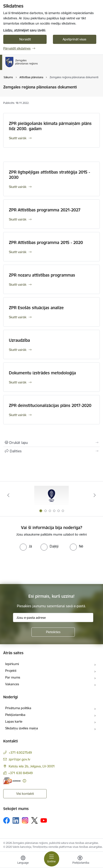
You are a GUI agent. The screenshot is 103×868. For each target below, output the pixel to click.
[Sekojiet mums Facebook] (7, 820)
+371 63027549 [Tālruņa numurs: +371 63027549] (20, 753)
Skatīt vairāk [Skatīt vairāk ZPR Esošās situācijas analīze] (18, 317)
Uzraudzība (19, 340)
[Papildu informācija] (24, 781)
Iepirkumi (12, 664)
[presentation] (36, 567)
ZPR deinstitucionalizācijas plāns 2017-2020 (50, 405)
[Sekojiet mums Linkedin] (16, 820)
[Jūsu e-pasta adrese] (53, 617)
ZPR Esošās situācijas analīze (36, 308)
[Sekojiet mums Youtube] (44, 820)
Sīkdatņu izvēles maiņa (22, 728)
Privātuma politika (18, 708)
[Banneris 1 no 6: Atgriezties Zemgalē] (52, 495)
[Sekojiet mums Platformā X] (34, 820)
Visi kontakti (25, 794)
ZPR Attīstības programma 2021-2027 (45, 210)
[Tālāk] (95, 495)
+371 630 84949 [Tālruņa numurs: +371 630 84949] (20, 773)
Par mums (13, 677)
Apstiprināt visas (74, 39)
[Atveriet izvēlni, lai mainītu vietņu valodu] (23, 860)
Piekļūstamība (15, 715)
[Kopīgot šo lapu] (51, 451)
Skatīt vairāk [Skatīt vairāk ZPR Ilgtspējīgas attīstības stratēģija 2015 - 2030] (18, 187)
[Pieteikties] (53, 632)
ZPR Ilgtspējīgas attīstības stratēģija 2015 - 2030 (49, 175)
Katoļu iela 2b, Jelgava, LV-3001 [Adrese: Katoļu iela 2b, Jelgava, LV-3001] (32, 766)
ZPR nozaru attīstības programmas (42, 275)
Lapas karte (14, 721)
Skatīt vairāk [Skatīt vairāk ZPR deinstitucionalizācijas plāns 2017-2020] (18, 415)
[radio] (26, 546)
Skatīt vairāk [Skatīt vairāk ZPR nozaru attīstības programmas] (18, 285)
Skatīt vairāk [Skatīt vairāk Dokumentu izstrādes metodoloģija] (18, 382)
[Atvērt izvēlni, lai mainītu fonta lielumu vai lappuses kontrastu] (80, 860)
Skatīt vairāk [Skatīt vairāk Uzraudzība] (18, 350)
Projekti (11, 671)
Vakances (12, 684)
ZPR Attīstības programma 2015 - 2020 (46, 242)
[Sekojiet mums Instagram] (25, 820)
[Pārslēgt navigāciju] (52, 859)
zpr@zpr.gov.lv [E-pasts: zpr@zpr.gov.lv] (19, 759)
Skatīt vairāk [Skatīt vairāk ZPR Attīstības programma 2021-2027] (18, 219)
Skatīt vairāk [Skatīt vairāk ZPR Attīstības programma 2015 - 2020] (18, 252)
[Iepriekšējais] (8, 495)
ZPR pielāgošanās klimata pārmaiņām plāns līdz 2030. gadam (50, 126)
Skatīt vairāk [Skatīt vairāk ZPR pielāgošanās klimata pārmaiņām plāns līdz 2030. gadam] (18, 138)
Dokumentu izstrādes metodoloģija (42, 373)
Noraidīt (25, 39)
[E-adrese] (12, 781)
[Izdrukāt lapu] (51, 443)
